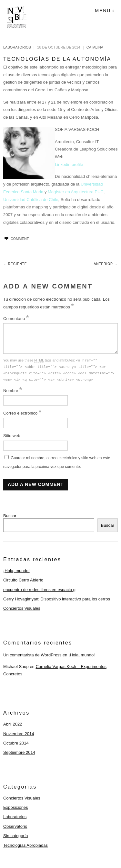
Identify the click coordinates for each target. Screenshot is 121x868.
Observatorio (15, 826)
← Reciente (15, 264)
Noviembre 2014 (19, 734)
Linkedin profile (69, 164)
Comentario (16, 319)
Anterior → (106, 264)
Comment (16, 239)
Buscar (10, 516)
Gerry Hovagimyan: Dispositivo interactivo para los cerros (57, 599)
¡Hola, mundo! (16, 571)
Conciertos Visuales (22, 608)
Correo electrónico (22, 413)
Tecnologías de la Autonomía (57, 59)
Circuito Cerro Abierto (23, 580)
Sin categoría (16, 836)
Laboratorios (17, 47)
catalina (95, 47)
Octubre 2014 (16, 743)
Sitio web (12, 436)
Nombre (13, 391)
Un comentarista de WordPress (32, 655)
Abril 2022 (13, 724)
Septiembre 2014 (19, 752)
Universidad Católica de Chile (31, 200)
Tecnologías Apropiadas (25, 845)
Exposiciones (16, 807)
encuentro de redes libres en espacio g (39, 590)
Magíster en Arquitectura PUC (76, 192)
